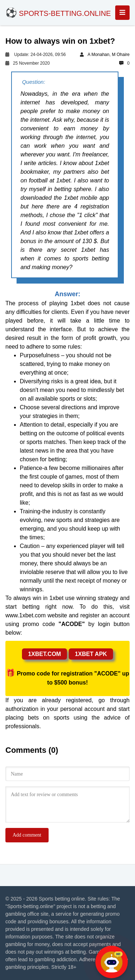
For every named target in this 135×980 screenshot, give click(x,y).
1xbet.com (45, 654)
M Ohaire (121, 55)
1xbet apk (91, 654)
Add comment (27, 835)
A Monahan (98, 55)
